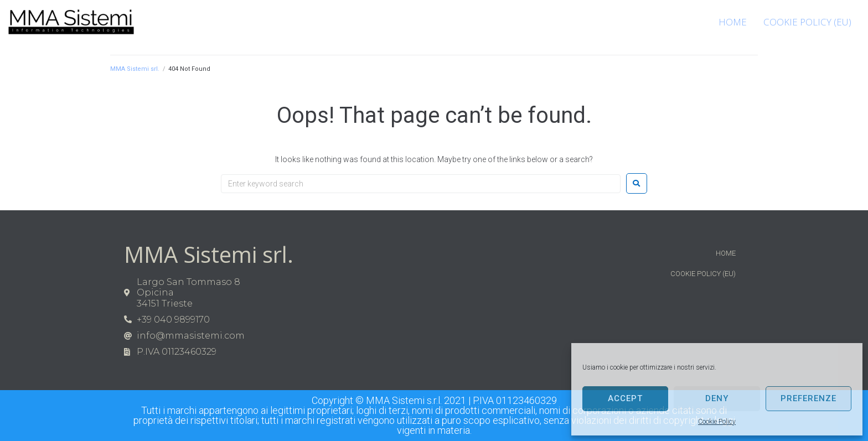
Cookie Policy (717, 422)
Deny (717, 398)
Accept (625, 398)
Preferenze (808, 398)
